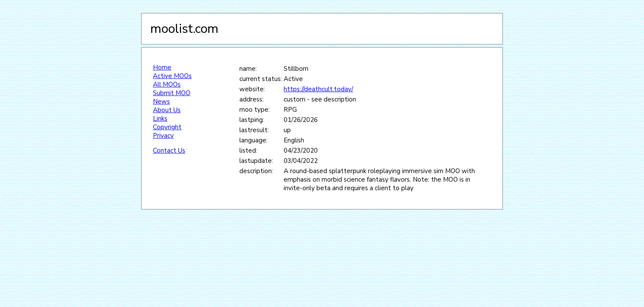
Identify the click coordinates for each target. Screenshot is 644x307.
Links (160, 119)
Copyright (167, 127)
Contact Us (169, 151)
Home (162, 67)
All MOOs (167, 84)
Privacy (163, 136)
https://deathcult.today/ (318, 89)
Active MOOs (172, 76)
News (161, 101)
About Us (167, 110)
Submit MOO (172, 93)
